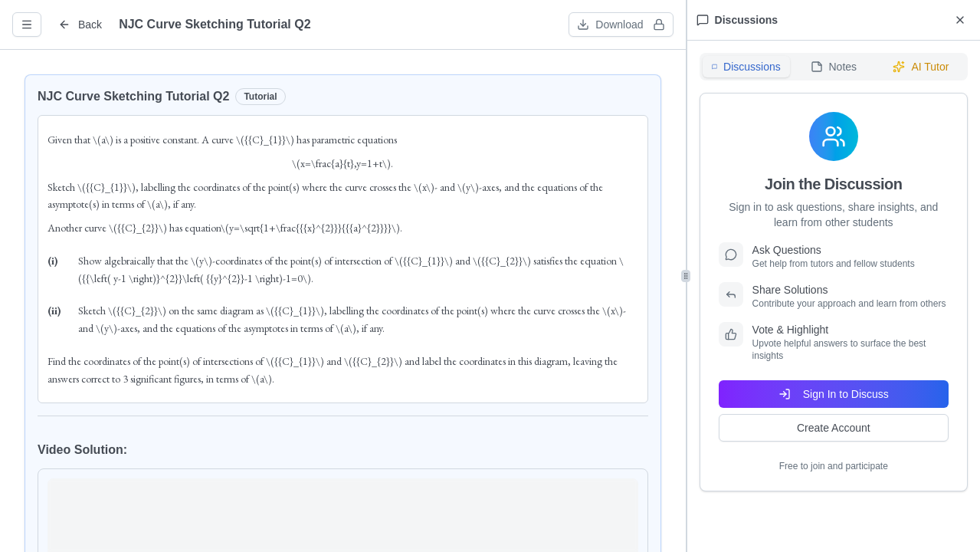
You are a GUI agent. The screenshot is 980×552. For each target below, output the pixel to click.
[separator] (686, 276)
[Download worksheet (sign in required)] (621, 25)
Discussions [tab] (746, 67)
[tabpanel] (834, 292)
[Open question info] (27, 25)
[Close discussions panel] (960, 20)
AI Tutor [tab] (921, 67)
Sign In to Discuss (834, 394)
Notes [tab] (834, 67)
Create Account (834, 428)
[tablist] (834, 67)
